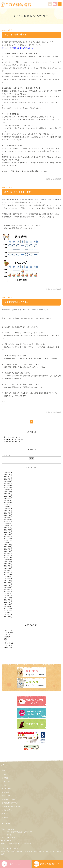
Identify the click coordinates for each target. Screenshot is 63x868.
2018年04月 (8, 606)
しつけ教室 (6, 792)
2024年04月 (8, 511)
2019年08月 (8, 577)
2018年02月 (8, 610)
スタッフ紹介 (6, 781)
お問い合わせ (17, 848)
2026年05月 (8, 473)
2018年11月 (8, 596)
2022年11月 (8, 526)
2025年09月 (8, 479)
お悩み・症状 (6, 796)
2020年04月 (8, 566)
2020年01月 (8, 570)
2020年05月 (8, 564)
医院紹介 (5, 774)
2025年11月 (8, 477)
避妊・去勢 (6, 814)
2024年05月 (8, 509)
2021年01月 (8, 553)
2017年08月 (8, 617)
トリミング (8, 630)
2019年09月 (8, 574)
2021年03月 (8, 551)
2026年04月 (8, 475)
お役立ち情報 (9, 633)
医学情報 (7, 637)
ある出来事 (8, 645)
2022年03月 (8, 538)
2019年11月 (8, 572)
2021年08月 (8, 545)
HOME (4, 771)
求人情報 (5, 817)
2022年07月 (8, 530)
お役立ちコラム (7, 810)
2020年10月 (8, 557)
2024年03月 (8, 513)
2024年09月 (8, 502)
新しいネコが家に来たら (15, 35)
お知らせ (7, 635)
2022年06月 (8, 532)
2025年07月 (8, 483)
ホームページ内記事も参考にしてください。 (18, 48)
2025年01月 (8, 494)
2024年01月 (8, 517)
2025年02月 (8, 492)
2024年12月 (8, 496)
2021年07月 (8, 547)
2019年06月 (8, 581)
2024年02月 (8, 515)
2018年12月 (8, 594)
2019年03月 (8, 587)
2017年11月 (8, 615)
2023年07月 (8, 521)
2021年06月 (8, 549)
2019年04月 (8, 585)
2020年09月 (8, 560)
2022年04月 (8, 536)
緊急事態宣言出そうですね (16, 302)
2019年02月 (8, 589)
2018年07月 (8, 602)
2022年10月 (8, 528)
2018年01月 (8, 613)
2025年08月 (8, 481)
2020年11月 (8, 555)
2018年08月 (8, 600)
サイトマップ (7, 848)
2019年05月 (8, 583)
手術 (6, 641)
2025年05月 (8, 487)
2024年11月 (8, 498)
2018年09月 (8, 598)
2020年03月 (8, 568)
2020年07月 (8, 562)
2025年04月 (8, 490)
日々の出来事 (9, 643)
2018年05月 (8, 604)
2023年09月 (8, 519)
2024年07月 (8, 507)
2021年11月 (8, 543)
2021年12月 (8, 540)
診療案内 (5, 778)
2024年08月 (8, 504)
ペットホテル (6, 789)
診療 (6, 639)
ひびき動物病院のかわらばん (11, 806)
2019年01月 (8, 591)
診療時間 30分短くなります (17, 192)
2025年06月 (8, 485)
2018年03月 (8, 608)
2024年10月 (8, 500)
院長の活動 (8, 647)
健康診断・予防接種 (8, 799)
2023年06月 (8, 524)
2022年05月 (8, 534)
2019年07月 (8, 579)
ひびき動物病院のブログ (10, 803)
